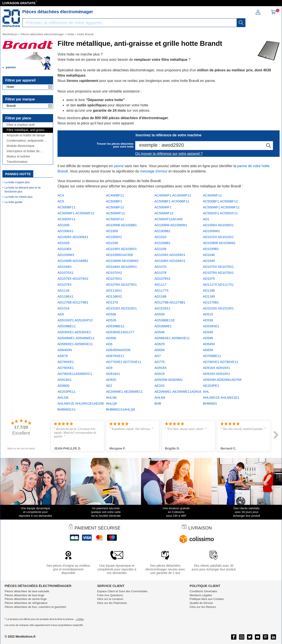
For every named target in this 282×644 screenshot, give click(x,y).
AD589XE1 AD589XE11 (75, 344)
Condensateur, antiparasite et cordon (27, 141)
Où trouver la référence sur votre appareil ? (169, 154)
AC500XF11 (67, 219)
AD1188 (160, 296)
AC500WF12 (164, 213)
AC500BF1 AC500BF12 (220, 201)
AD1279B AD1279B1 (170, 302)
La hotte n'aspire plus (17, 182)
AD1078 (160, 273)
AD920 (111, 380)
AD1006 (63, 225)
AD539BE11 (67, 326)
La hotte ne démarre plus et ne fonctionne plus (23, 190)
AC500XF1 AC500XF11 (220, 213)
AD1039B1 (211, 249)
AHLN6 (111, 397)
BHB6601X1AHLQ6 (121, 409)
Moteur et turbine (18, 156)
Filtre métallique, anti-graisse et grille (26, 130)
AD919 (160, 374)
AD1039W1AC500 (120, 255)
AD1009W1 (211, 231)
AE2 (109, 386)
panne (119, 166)
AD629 (160, 344)
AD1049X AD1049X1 (121, 267)
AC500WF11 (115, 213)
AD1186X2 (114, 296)
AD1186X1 (66, 296)
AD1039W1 (66, 255)
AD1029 (63, 243)
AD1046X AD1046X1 (170, 261)
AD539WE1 (163, 326)
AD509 (160, 314)
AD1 (206, 219)
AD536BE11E (165, 320)
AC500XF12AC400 (169, 219)
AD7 (158, 356)
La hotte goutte (13, 202)
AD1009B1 (162, 231)
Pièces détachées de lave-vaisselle (27, 591)
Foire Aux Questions (110, 595)
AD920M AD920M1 (169, 380)
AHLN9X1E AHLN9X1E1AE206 (81, 403)
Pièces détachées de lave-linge (24, 595)
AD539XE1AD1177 (120, 332)
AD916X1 (113, 374)
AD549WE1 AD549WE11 (76, 338)
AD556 (111, 338)
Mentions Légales (201, 595)
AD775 (160, 362)
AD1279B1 (211, 302)
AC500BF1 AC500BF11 (172, 201)
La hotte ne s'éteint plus (19, 197)
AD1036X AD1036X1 (121, 249)
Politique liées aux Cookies (207, 599)
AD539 (208, 320)
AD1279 (112, 302)
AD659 (208, 350)
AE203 (159, 386)
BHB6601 (210, 403)
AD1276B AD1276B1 (73, 302)
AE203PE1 (211, 386)
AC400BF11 (115, 195)
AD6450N (65, 350)
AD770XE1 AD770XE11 (124, 362)
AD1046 (209, 255)
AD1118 (63, 290)
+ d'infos (80, 619)
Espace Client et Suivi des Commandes (122, 591)
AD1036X (65, 249)
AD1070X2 (114, 273)
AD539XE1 (211, 326)
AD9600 (63, 386)
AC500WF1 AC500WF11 (221, 207)
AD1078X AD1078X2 (73, 279)
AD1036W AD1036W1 (219, 243)
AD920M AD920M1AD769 (222, 380)
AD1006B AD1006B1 (121, 225)
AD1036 (112, 243)
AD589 (208, 338)
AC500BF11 (67, 207)
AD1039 (160, 249)
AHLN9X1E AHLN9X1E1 (221, 397)
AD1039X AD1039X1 (170, 255)
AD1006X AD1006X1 (218, 225)
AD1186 (209, 290)
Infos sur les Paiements (112, 603)
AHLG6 (63, 397)
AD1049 (209, 261)
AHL (206, 391)
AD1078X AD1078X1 (218, 273)
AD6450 (209, 344)
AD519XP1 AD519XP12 (75, 320)
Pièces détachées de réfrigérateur (26, 603)
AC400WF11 (212, 195)
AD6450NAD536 (118, 350)
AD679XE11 (115, 356)
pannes (11, 67)
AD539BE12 (115, 326)
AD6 (109, 344)
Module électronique (20, 146)
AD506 (111, 314)
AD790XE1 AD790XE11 (221, 362)
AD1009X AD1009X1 (73, 237)
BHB (158, 403)
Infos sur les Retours (203, 607)
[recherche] (241, 23)
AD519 (208, 314)
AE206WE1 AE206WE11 (124, 391)
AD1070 (160, 267)
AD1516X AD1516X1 (121, 308)
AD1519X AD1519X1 (218, 308)
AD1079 (209, 279)
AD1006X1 (66, 231)
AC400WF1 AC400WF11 (173, 195)
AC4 (61, 195)
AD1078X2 (162, 279)
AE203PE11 (67, 391)
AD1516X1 (162, 308)
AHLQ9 (111, 403)
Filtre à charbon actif (21, 125)
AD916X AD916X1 (216, 368)
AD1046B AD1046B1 (73, 261)
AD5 (61, 314)
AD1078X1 (114, 279)
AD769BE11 (212, 356)
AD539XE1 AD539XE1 (74, 332)
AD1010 (160, 237)
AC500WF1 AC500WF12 (76, 213)
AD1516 (63, 308)
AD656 (160, 350)
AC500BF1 (114, 201)
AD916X (161, 368)
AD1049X (65, 267)
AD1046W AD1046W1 (122, 261)
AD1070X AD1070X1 (218, 267)
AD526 (111, 320)
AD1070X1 (66, 273)
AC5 (61, 201)
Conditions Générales (203, 591)
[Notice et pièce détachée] (11, 18)
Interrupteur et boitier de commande (23, 151)
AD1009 (112, 231)
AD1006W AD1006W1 (171, 225)
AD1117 (160, 284)
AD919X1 (65, 380)
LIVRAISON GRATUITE (19, 3)
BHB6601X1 (67, 409)
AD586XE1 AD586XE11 (172, 338)
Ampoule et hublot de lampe (26, 135)
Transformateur (17, 162)
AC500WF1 (163, 207)
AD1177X (161, 290)
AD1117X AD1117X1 (218, 284)
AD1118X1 (114, 290)
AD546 (160, 332)
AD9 (109, 368)
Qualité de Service (201, 603)
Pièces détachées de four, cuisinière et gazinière (35, 607)
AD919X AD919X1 (216, 374)
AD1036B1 (162, 243)
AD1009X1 (114, 237)
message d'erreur (154, 171)
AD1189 (209, 296)
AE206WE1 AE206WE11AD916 (178, 391)
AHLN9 (160, 397)
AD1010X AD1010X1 (218, 237)
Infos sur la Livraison (110, 599)
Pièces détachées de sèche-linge (26, 599)
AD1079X (65, 284)
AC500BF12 (115, 207)
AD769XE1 (66, 362)
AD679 (63, 356)
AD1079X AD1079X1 (121, 284)
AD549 (208, 332)
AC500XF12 (115, 219)
